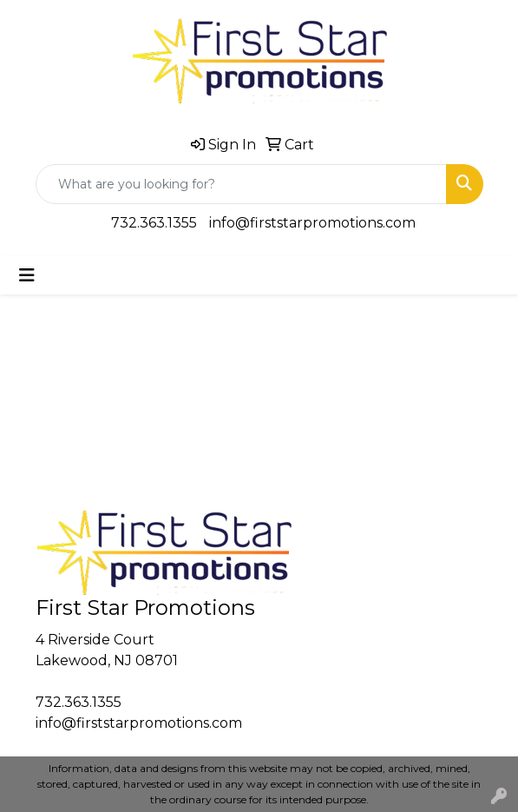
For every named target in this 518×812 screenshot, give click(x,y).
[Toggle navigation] (27, 275)
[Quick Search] (241, 184)
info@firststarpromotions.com (312, 223)
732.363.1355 (154, 223)
